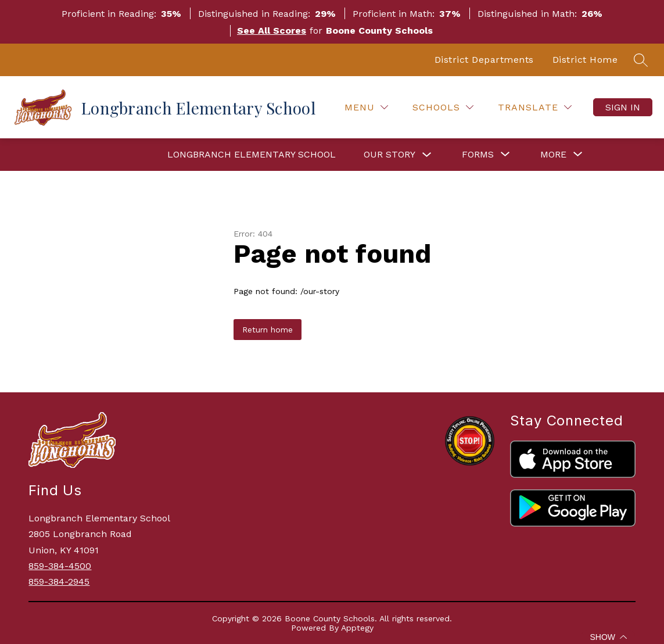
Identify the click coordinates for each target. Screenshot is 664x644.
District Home (585, 60)
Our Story (390, 154)
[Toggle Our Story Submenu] (427, 155)
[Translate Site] (535, 107)
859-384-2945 (59, 582)
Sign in (623, 107)
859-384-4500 (60, 566)
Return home (268, 330)
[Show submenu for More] (553, 155)
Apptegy (357, 628)
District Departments (484, 60)
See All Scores (272, 31)
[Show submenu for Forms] (478, 155)
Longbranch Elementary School (252, 154)
